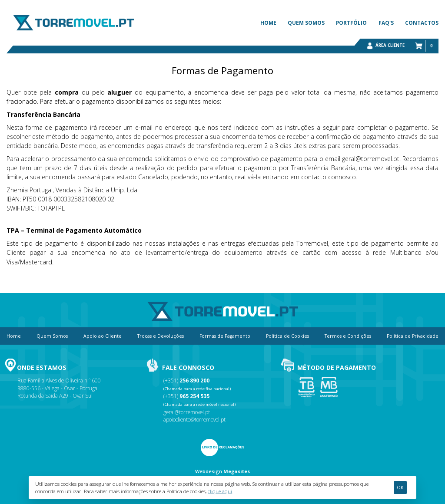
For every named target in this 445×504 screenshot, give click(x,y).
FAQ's (386, 23)
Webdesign (209, 471)
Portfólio (351, 23)
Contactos (422, 23)
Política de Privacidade (413, 336)
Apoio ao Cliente (103, 336)
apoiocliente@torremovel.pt (194, 419)
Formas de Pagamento (225, 336)
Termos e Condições (348, 336)
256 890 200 (194, 380)
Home (268, 23)
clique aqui (220, 491)
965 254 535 (194, 396)
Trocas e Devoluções (161, 336)
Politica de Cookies (287, 336)
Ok (400, 487)
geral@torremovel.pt (187, 412)
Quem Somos (306, 23)
